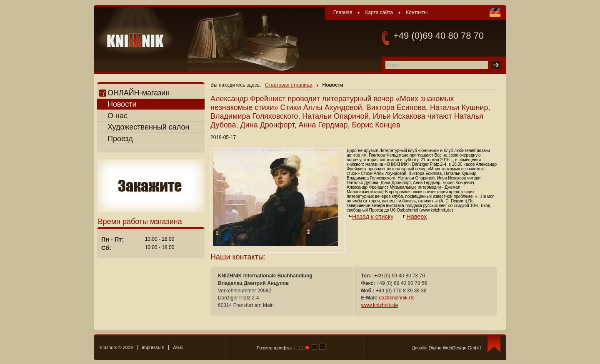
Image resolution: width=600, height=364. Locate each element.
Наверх (417, 217)
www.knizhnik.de (380, 305)
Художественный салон (149, 127)
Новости (122, 104)
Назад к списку (373, 217)
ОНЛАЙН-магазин (134, 93)
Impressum (153, 347)
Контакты (417, 12)
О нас (117, 116)
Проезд (120, 139)
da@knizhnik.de (397, 298)
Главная (343, 12)
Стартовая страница (289, 85)
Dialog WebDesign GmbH (455, 348)
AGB (178, 347)
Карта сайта (379, 12)
